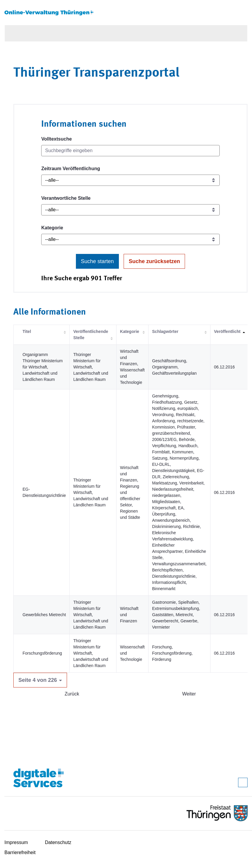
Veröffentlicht (227, 331)
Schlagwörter (165, 331)
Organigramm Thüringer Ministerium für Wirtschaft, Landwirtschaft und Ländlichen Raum (43, 367)
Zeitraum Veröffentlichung (71, 169)
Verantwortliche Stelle (66, 198)
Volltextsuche (56, 139)
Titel (27, 331)
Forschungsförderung (42, 653)
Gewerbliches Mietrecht (44, 615)
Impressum (16, 842)
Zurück (72, 694)
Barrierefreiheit (20, 852)
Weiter (189, 694)
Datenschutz (58, 842)
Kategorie (52, 228)
